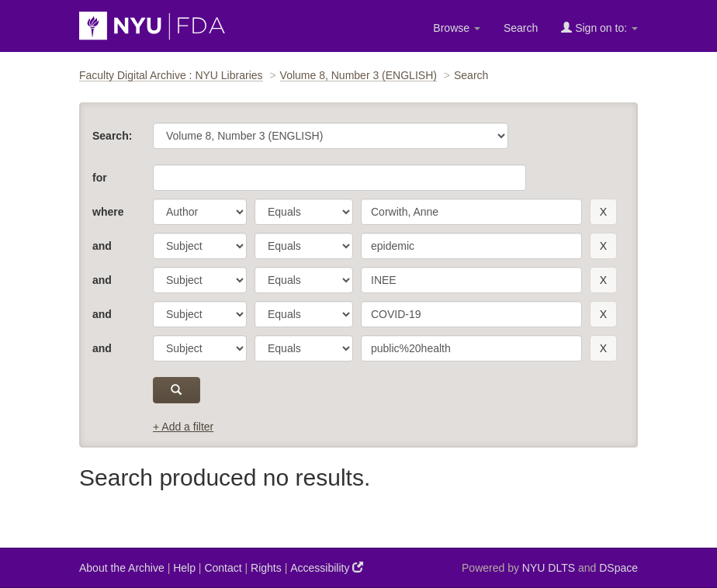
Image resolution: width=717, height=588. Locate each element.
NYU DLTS (549, 568)
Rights (266, 568)
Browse (457, 28)
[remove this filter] (603, 212)
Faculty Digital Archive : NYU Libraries (171, 75)
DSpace (618, 568)
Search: (112, 136)
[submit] (177, 390)
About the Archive (122, 568)
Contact (223, 568)
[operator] (304, 212)
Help (184, 568)
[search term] (471, 212)
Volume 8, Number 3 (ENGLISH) (358, 75)
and (102, 246)
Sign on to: (599, 28)
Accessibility (327, 567)
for (100, 178)
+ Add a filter (183, 427)
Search (521, 28)
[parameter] (200, 212)
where (108, 212)
